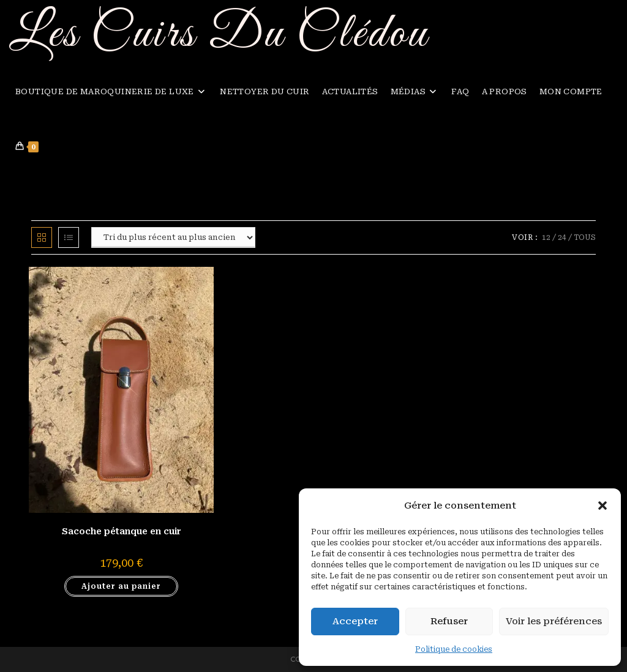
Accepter (355, 621)
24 (562, 237)
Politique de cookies (454, 649)
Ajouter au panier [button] (121, 586)
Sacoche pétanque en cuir (122, 531)
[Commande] (173, 237)
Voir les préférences (554, 621)
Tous (585, 237)
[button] (603, 506)
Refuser (449, 621)
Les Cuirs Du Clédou (219, 35)
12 (546, 237)
